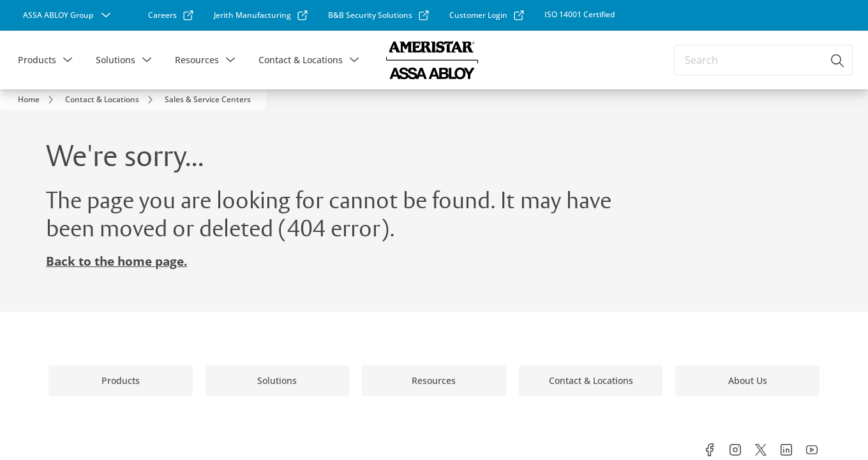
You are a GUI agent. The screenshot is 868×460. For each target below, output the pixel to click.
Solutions (116, 60)
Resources (197, 60)
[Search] (838, 60)
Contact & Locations (301, 60)
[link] (156, 15)
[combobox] (763, 60)
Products (37, 60)
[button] (68, 60)
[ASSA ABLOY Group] (61, 15)
